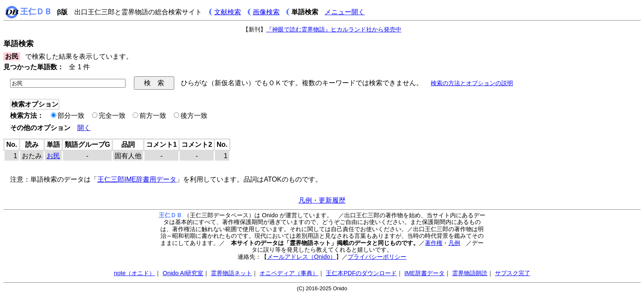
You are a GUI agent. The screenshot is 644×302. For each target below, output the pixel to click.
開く (84, 128)
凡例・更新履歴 (322, 200)
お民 (53, 156)
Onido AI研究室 (183, 273)
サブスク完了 (513, 273)
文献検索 (228, 12)
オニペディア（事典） (289, 273)
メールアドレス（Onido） (301, 257)
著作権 (434, 243)
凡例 (454, 243)
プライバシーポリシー (377, 257)
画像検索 (266, 12)
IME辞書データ (424, 273)
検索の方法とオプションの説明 (472, 83)
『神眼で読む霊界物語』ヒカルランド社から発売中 (334, 29)
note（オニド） (134, 273)
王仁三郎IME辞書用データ (137, 179)
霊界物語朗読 (470, 273)
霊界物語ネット (231, 273)
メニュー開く (345, 12)
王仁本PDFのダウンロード (361, 273)
